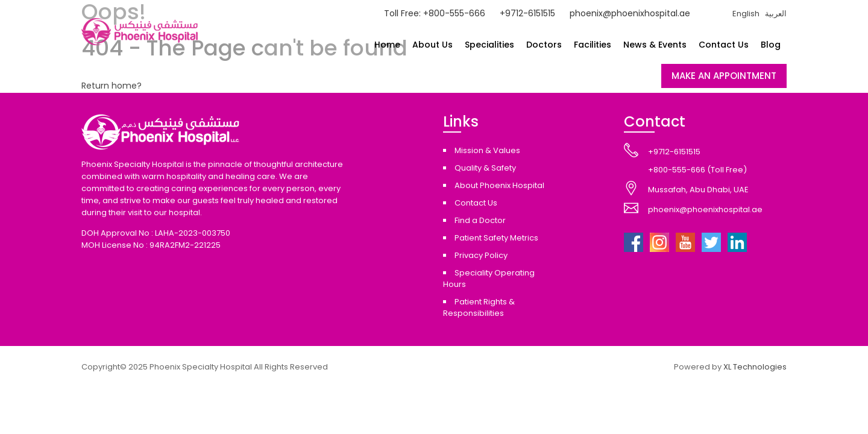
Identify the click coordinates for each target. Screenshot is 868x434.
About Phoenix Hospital (499, 185)
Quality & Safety (485, 168)
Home (387, 45)
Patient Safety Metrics (496, 238)
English (746, 14)
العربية (776, 14)
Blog (771, 45)
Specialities (489, 45)
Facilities (593, 45)
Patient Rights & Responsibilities (479, 307)
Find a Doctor (480, 220)
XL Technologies (755, 367)
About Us (432, 45)
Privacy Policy (481, 255)
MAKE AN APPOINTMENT (724, 76)
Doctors (544, 45)
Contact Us (724, 45)
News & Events (655, 45)
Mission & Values (487, 150)
